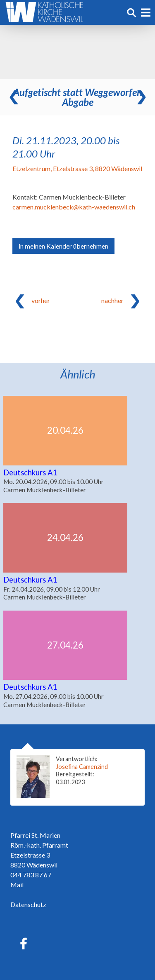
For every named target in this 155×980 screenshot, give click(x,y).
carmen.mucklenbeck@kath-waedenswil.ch (74, 207)
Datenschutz (28, 904)
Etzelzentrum (77, 168)
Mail (17, 885)
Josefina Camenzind (82, 767)
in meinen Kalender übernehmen (63, 246)
